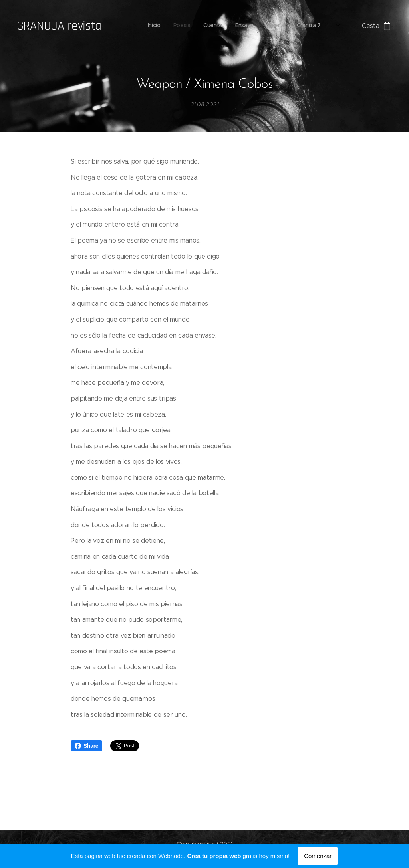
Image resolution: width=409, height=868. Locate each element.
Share (86, 746)
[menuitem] (237, 26)
